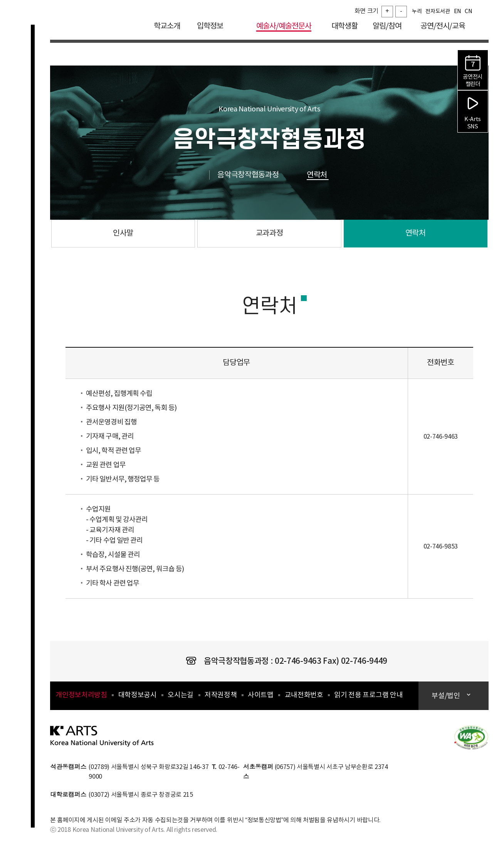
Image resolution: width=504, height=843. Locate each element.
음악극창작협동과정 (256, 175)
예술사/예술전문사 (284, 28)
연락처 (325, 175)
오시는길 (181, 695)
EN (457, 13)
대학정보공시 (138, 695)
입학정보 (216, 28)
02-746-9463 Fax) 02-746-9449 (331, 661)
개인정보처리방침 (81, 695)
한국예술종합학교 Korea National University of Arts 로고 (96, 32)
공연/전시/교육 (443, 28)
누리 (417, 13)
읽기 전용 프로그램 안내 (368, 695)
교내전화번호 (304, 695)
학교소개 (167, 28)
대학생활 (344, 28)
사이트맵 (261, 695)
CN (468, 13)
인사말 (123, 233)
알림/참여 (387, 28)
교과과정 (270, 233)
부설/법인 (446, 696)
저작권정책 (221, 695)
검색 (483, 27)
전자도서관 (438, 13)
